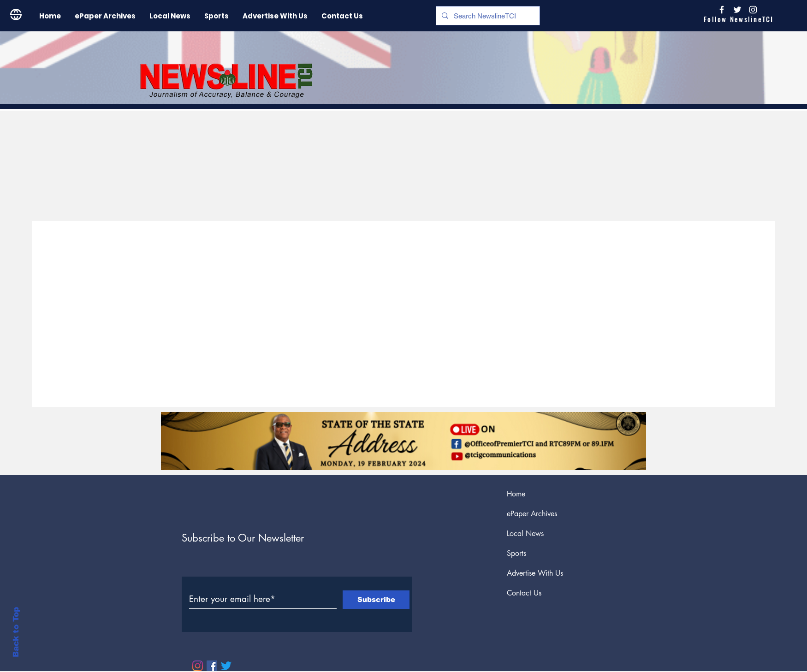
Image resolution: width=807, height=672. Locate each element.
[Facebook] (212, 666)
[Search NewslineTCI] (487, 16)
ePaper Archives (532, 514)
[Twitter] (226, 666)
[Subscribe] (376, 600)
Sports (516, 553)
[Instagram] (753, 10)
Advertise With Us (535, 573)
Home (516, 494)
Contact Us (524, 593)
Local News (525, 533)
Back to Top (16, 632)
